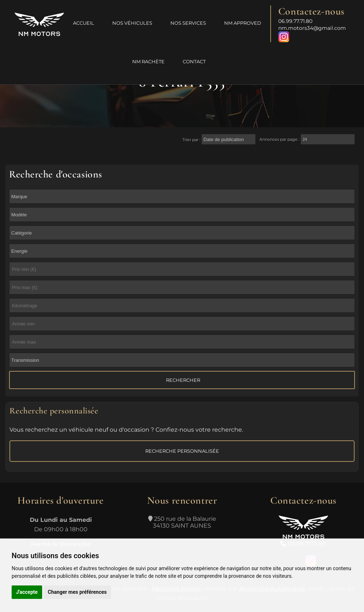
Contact (194, 61)
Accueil (84, 23)
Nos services (188, 23)
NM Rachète (148, 61)
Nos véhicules (132, 23)
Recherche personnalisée (182, 451)
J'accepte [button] (27, 592)
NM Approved (243, 23)
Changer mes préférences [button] (77, 592)
